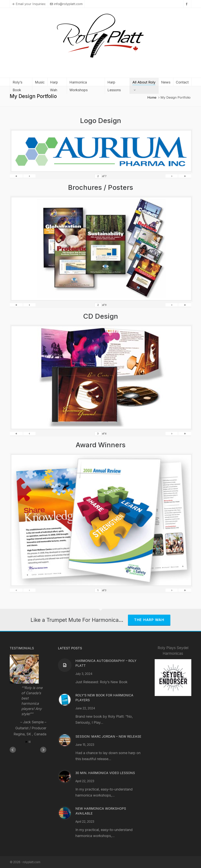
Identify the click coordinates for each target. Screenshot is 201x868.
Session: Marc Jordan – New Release (108, 736)
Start (27, 742)
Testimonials (22, 648)
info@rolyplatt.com (66, 4)
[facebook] (187, 4)
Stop (30, 742)
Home (152, 97)
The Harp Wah (149, 620)
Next (43, 750)
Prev (13, 750)
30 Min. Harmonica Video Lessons (105, 773)
